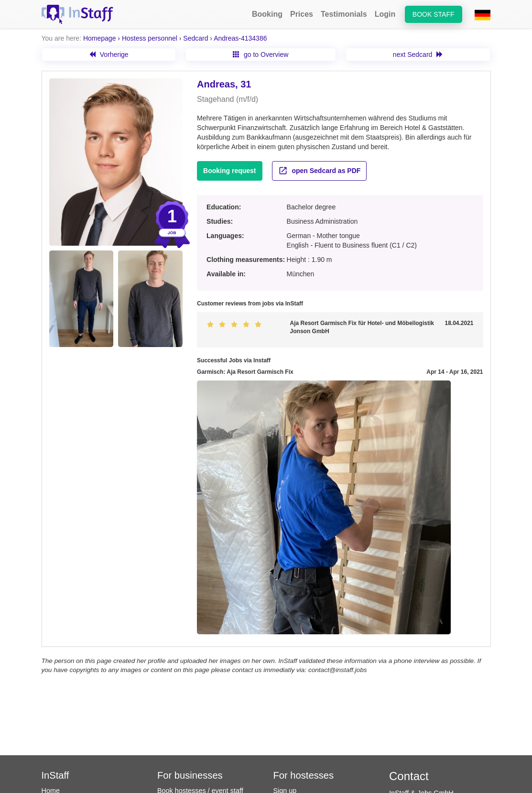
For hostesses (304, 775)
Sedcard (195, 38)
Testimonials (344, 14)
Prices (302, 14)
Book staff (434, 14)
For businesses (190, 775)
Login (385, 14)
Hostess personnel (150, 38)
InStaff (55, 775)
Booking (267, 14)
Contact (409, 776)
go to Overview (261, 54)
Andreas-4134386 (240, 38)
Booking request (229, 171)
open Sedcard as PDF (320, 171)
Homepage (100, 38)
